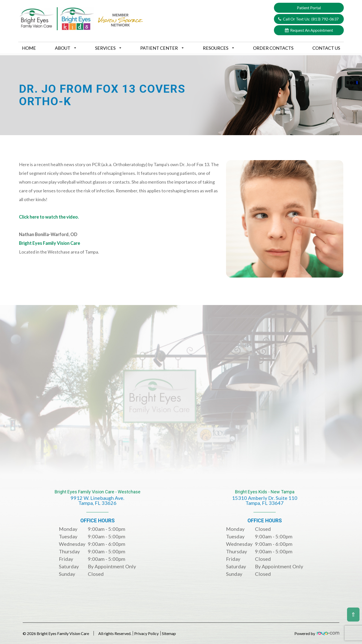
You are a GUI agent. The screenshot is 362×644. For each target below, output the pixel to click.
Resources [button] (218, 48)
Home (29, 48)
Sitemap (181, 633)
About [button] (65, 48)
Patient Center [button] (162, 48)
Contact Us (326, 48)
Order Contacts (273, 48)
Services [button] (108, 48)
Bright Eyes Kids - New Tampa (265, 501)
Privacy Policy (153, 633)
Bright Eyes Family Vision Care (50, 243)
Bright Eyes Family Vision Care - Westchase (98, 501)
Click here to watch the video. (49, 217)
